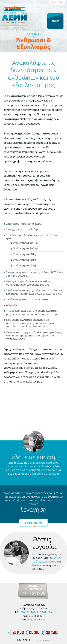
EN (61, 2)
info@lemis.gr (38, 620)
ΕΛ (54, 2)
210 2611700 (33, 593)
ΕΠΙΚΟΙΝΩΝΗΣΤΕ (34, 523)
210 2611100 (44, 612)
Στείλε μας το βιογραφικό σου (47, 559)
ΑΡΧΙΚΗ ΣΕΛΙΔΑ (34, 34)
